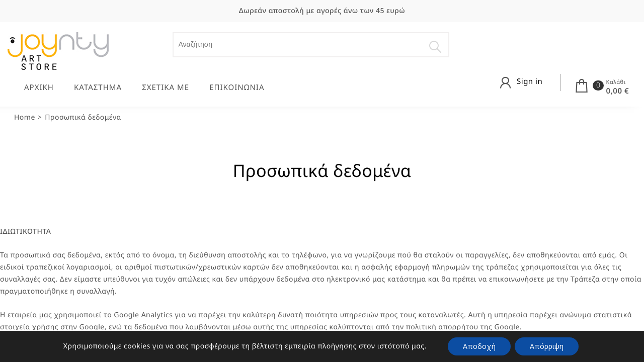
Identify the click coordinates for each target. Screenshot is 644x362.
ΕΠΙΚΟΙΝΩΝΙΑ (237, 87)
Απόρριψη (547, 346)
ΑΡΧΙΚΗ (39, 87)
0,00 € (618, 91)
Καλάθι (616, 82)
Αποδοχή (479, 346)
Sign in (530, 81)
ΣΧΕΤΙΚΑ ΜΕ (166, 87)
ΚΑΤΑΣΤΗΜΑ (98, 87)
